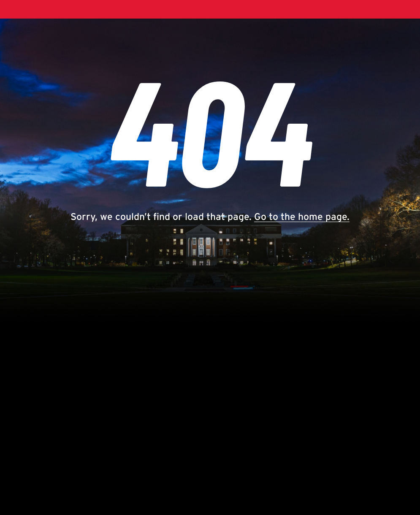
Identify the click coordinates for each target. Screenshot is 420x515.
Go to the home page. (302, 217)
